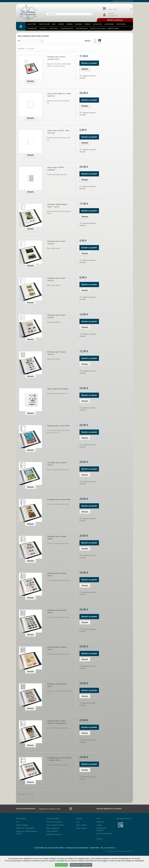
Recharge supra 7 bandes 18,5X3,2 (56, 353)
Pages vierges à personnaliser (58, 389)
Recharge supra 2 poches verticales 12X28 (56, 58)
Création (99, 839)
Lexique (99, 825)
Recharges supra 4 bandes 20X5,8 (57, 538)
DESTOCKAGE (121, 24)
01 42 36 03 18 (110, 848)
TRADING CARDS (113, 28)
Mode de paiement (53, 828)
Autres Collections (98, 28)
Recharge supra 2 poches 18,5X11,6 (56, 242)
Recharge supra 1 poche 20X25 (58, 426)
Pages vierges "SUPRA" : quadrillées (56, 169)
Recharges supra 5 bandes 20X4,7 (57, 574)
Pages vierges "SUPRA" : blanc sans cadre (58, 132)
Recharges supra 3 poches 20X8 (59, 499)
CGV (18, 822)
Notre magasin (81, 828)
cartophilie (54, 28)
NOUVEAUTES (98, 24)
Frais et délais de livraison (55, 825)
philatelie (43, 28)
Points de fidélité (52, 831)
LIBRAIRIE (69, 24)
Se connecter (113, 16)
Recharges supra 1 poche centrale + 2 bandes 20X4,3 (59, 759)
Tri (19, 41)
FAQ (78, 822)
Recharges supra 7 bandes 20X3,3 (57, 648)
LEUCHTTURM (31, 24)
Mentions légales (22, 825)
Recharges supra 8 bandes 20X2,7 (57, 685)
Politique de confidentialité (25, 828)
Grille (95, 41)
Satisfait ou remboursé (54, 834)
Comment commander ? (55, 822)
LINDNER (61, 24)
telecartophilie (82, 28)
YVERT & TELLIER (44, 24)
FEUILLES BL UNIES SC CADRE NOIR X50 (59, 95)
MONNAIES (79, 24)
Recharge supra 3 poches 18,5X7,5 (56, 279)
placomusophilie (67, 28)
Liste (100, 41)
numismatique (32, 28)
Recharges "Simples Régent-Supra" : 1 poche (57, 206)
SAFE (54, 24)
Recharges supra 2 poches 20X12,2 (57, 464)
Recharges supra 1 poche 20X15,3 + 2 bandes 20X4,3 (57, 722)
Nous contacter (82, 825)
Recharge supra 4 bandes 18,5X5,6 (56, 316)
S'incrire (111, 14)
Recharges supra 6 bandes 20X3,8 (57, 611)
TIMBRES (88, 24)
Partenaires (100, 822)
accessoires (109, 24)
